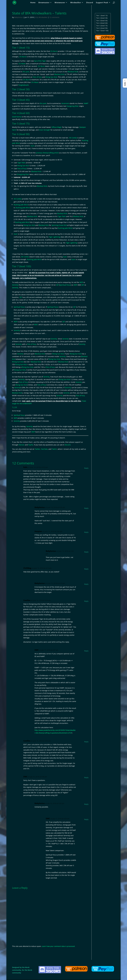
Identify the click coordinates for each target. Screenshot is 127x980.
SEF (57, 285)
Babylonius (19, 17)
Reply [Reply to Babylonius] (86, 508)
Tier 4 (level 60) (102, 23)
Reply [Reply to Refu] (86, 468)
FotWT (86, 103)
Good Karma (17, 117)
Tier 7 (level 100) (102, 31)
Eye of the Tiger (40, 61)
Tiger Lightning (54, 237)
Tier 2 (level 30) (102, 18)
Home (33, 3)
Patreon (22, 445)
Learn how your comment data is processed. (59, 946)
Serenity (15, 285)
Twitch (54, 449)
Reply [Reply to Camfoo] (86, 601)
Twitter (37, 449)
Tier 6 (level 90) (102, 28)
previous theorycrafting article (47, 153)
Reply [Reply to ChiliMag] (86, 569)
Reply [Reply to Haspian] (86, 532)
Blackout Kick (73, 72)
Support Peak (102, 3)
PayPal (31, 445)
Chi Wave (22, 64)
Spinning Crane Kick (59, 225)
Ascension (65, 103)
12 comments (54, 17)
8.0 (37, 17)
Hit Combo (73, 138)
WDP (81, 282)
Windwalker (76, 3)
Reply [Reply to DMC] (86, 651)
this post (26, 72)
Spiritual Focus (65, 285)
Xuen (33, 146)
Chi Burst (54, 51)
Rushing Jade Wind (21, 205)
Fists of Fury (37, 77)
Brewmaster (44, 3)
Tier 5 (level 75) (102, 26)
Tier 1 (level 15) (102, 15)
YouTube (44, 449)
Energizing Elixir (73, 106)
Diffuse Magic (57, 127)
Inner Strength (45, 130)
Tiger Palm (21, 163)
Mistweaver (60, 3)
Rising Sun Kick (51, 77)
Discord (90, 3)
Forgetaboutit (24, 85)
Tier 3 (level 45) (102, 21)
